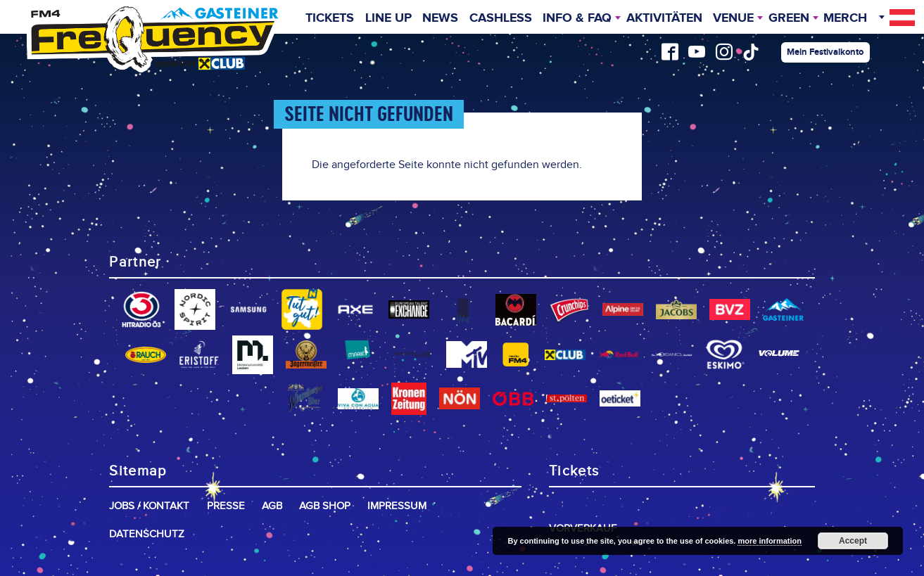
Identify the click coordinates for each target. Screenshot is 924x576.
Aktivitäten (664, 18)
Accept (853, 541)
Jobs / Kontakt (149, 506)
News (440, 18)
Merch (845, 18)
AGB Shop (325, 506)
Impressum (397, 506)
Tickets (330, 18)
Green (789, 18)
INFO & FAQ (577, 18)
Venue (733, 18)
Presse (226, 506)
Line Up (388, 18)
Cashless (501, 18)
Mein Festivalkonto (825, 52)
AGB (272, 506)
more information (769, 541)
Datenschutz (147, 534)
